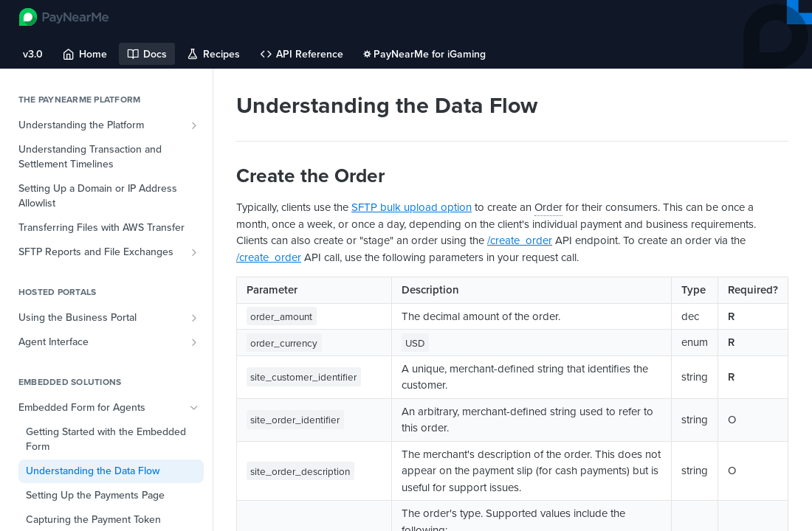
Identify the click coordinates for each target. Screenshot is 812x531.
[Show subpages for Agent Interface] (194, 342)
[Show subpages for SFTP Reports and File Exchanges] (194, 252)
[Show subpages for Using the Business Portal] (194, 318)
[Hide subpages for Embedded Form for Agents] (194, 408)
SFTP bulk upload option (412, 207)
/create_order (520, 240)
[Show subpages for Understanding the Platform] (194, 125)
